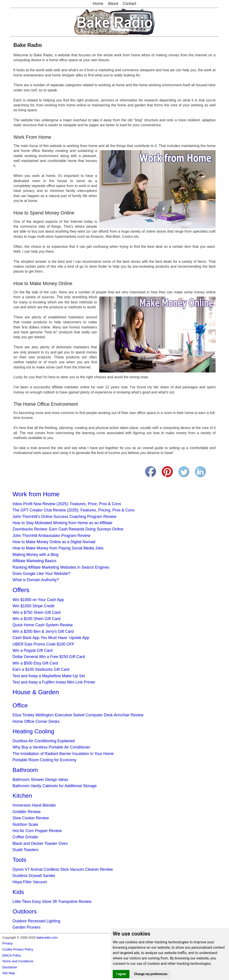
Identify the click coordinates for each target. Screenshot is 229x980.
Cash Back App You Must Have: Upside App (51, 638)
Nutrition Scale (25, 824)
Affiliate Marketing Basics (34, 561)
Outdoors (25, 911)
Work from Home (36, 494)
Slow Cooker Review (31, 818)
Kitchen (22, 796)
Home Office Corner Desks (36, 721)
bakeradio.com (47, 938)
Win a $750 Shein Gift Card (36, 612)
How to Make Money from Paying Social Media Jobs (58, 548)
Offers (21, 590)
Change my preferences (151, 974)
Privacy (7, 943)
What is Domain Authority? (36, 580)
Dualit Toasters (25, 850)
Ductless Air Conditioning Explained (44, 741)
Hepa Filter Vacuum (30, 882)
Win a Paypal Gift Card (33, 650)
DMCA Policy (12, 955)
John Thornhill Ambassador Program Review (51, 536)
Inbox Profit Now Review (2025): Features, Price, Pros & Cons (67, 504)
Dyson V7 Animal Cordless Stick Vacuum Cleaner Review (63, 869)
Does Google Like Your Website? (41, 574)
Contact (130, 4)
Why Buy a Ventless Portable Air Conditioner (51, 747)
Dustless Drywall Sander (34, 876)
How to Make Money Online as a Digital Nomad (54, 542)
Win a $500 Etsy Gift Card (35, 663)
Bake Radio (28, 45)
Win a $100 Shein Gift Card (36, 619)
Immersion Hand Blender (34, 805)
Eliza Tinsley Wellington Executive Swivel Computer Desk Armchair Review (78, 715)
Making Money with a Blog (35, 555)
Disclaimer (10, 967)
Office (20, 705)
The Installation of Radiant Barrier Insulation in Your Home (63, 754)
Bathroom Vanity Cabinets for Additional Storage (55, 786)
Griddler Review (27, 812)
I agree (121, 974)
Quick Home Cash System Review (43, 625)
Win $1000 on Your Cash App (38, 600)
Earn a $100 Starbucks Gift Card (41, 669)
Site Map (9, 973)
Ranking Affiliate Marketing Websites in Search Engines (61, 567)
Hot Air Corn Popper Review (37, 831)
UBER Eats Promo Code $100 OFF (43, 644)
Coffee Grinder (25, 837)
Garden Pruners (27, 927)
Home (98, 4)
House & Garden (36, 692)
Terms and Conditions (18, 961)
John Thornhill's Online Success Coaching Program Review (64, 517)
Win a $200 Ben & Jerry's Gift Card (43, 631)
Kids (18, 892)
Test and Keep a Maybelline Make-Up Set (49, 676)
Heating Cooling (33, 731)
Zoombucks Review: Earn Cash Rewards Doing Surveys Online (68, 529)
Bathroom (25, 770)
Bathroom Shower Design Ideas (40, 780)
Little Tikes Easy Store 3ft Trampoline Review (52, 902)
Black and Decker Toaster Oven (40, 843)
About (113, 4)
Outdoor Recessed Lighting (36, 921)
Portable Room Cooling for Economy (45, 760)
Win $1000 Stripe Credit (33, 606)
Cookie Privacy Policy (18, 949)
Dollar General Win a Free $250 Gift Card (49, 657)
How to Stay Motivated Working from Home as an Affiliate (62, 523)
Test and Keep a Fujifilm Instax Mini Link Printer (54, 682)
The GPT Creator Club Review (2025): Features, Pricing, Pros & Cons (73, 510)
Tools (19, 860)
